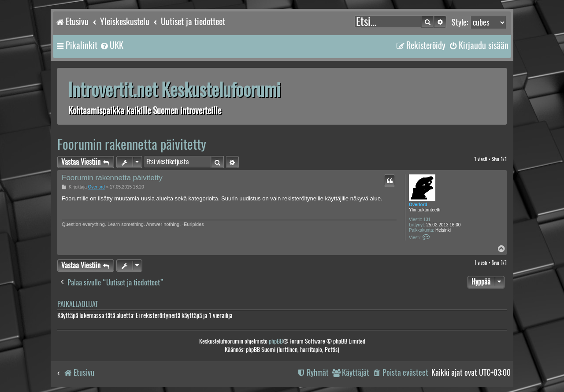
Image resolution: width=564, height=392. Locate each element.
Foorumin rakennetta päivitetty (132, 144)
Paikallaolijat (78, 304)
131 (427, 220)
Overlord (418, 205)
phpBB (276, 341)
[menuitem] (111, 45)
